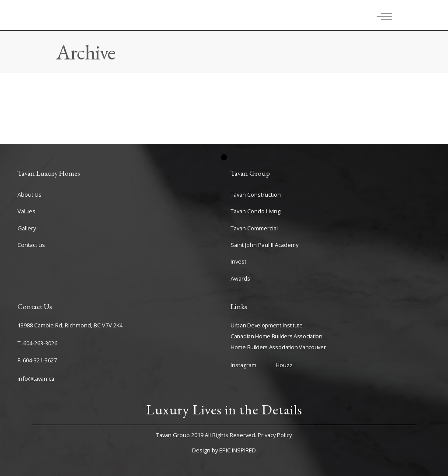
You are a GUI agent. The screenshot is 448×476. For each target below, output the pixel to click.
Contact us (31, 245)
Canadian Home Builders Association (276, 336)
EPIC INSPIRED (238, 450)
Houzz (284, 365)
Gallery (27, 228)
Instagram (243, 365)
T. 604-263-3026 (37, 343)
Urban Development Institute (267, 325)
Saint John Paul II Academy (264, 245)
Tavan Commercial (254, 228)
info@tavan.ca (36, 379)
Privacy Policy (275, 435)
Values (26, 211)
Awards (240, 278)
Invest (238, 261)
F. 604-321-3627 (37, 360)
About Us (30, 195)
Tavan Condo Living (255, 211)
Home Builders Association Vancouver (278, 347)
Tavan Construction (256, 195)
